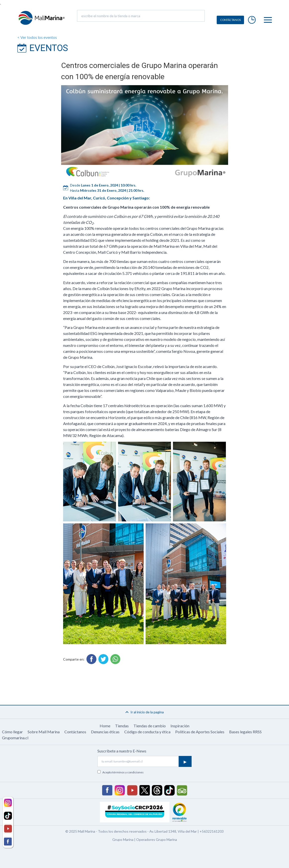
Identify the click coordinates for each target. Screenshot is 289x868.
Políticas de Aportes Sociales (200, 732)
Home (105, 726)
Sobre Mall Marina (44, 732)
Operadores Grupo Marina (157, 839)
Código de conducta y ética (147, 732)
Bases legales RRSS (245, 732)
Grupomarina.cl (15, 738)
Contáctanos (75, 732)
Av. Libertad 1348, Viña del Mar (173, 831)
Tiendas (122, 726)
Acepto (123, 772)
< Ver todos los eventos (37, 37)
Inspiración (180, 726)
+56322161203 (212, 831)
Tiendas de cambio (150, 726)
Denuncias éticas (105, 732)
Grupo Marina (123, 839)
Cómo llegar (12, 732)
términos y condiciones (128, 772)
